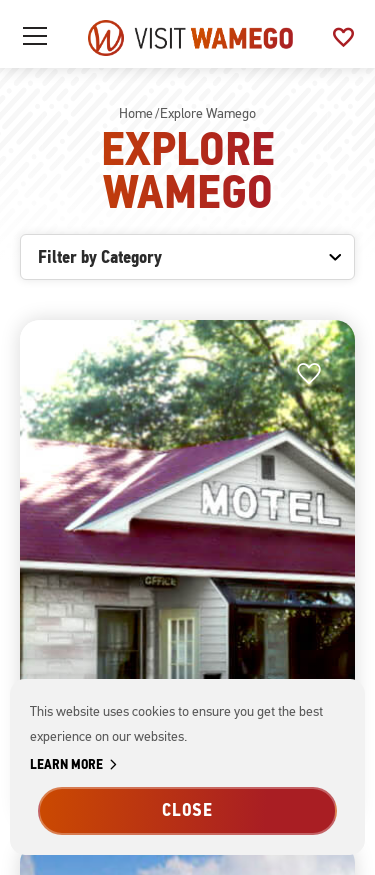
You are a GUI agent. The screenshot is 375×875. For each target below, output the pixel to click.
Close (188, 810)
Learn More (77, 765)
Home (136, 113)
